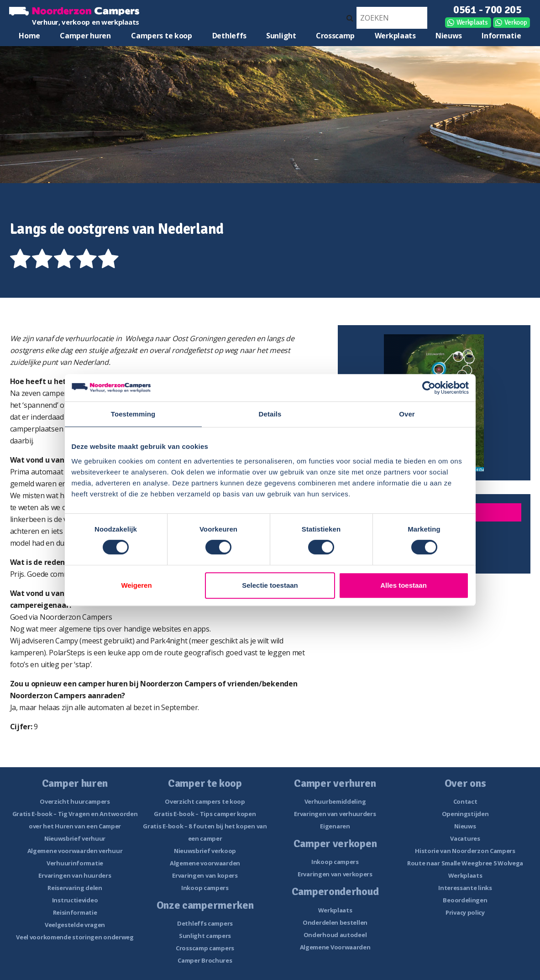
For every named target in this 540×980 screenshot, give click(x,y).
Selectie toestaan (270, 585)
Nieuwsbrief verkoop (205, 851)
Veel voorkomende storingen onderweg (75, 937)
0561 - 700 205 (488, 10)
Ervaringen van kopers (205, 875)
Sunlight (281, 36)
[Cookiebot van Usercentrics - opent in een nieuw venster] (429, 388)
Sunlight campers (205, 936)
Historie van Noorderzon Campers (465, 851)
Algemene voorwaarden (205, 863)
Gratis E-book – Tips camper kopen (205, 814)
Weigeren (136, 585)
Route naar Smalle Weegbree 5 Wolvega (465, 863)
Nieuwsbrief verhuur (75, 838)
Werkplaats (472, 22)
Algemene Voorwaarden (335, 947)
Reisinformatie (75, 912)
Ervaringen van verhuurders (335, 814)
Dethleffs (229, 36)
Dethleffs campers (205, 923)
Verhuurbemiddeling (335, 801)
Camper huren (85, 36)
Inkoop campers (205, 888)
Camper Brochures (205, 960)
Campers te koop (162, 36)
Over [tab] (407, 414)
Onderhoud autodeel (335, 935)
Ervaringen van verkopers (335, 874)
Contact (465, 801)
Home (29, 36)
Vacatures (465, 838)
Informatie (501, 36)
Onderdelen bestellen (335, 922)
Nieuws (449, 36)
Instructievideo (75, 900)
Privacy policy (465, 912)
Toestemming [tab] (133, 414)
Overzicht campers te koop (205, 801)
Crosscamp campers (205, 948)
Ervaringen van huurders (75, 875)
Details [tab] (270, 414)
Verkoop (516, 22)
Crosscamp (335, 36)
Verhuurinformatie (75, 863)
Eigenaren (335, 826)
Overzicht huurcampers (75, 801)
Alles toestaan (404, 585)
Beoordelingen (465, 900)
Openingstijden (465, 814)
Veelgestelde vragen (75, 925)
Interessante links (465, 888)
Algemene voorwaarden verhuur (75, 851)
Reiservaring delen (75, 888)
